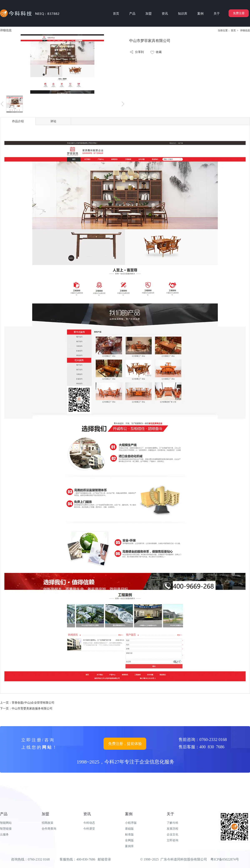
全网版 (129, 840)
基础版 (129, 829)
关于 (170, 814)
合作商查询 (49, 829)
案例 (129, 814)
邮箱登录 (104, 859)
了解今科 (172, 823)
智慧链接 (6, 829)
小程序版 (131, 823)
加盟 (45, 814)
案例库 (129, 846)
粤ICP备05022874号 (225, 859)
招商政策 (47, 823)
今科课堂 (89, 829)
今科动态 (89, 823)
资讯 (87, 814)
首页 (233, 30)
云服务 (4, 835)
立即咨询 (172, 840)
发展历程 (172, 829)
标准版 (129, 835)
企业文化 (172, 835)
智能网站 (6, 823)
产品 (4, 814)
